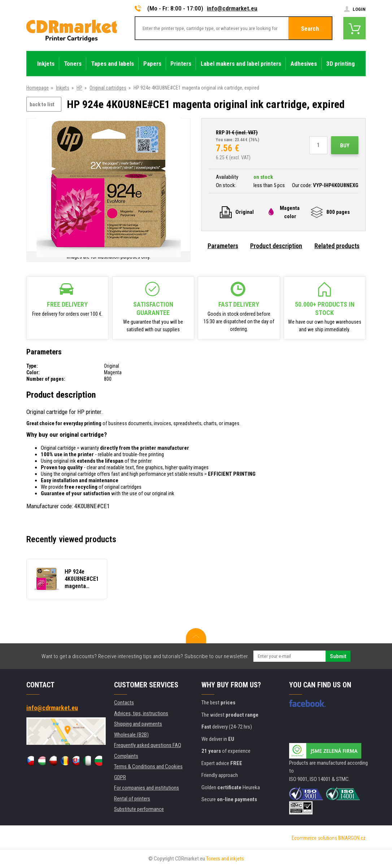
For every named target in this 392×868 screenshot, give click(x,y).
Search (310, 29)
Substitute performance (139, 809)
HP (79, 88)
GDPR (120, 777)
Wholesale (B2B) (131, 735)
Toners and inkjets (225, 859)
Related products (337, 246)
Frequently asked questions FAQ (148, 745)
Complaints (126, 756)
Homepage (38, 88)
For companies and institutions (147, 788)
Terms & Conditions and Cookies (148, 766)
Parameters (223, 246)
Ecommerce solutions (314, 838)
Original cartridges (108, 88)
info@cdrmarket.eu (232, 8)
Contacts (124, 703)
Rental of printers (132, 799)
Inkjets (63, 88)
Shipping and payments (138, 724)
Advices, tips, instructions (141, 713)
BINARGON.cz (352, 838)
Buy (345, 146)
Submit (338, 656)
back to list (42, 104)
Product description (276, 246)
